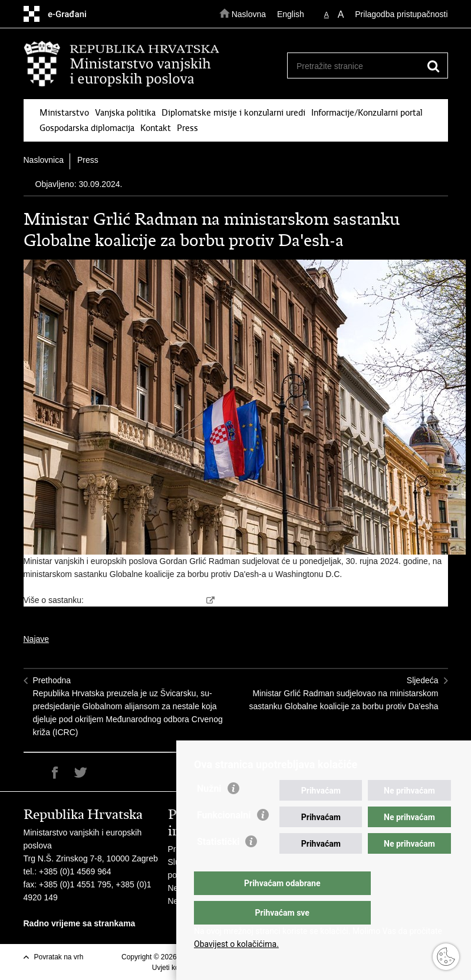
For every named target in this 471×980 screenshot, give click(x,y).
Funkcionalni (224, 839)
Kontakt (156, 128)
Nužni (209, 812)
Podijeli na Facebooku (55, 773)
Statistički (218, 865)
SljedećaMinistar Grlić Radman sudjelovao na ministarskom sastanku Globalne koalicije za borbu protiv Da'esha (344, 693)
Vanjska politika (125, 113)
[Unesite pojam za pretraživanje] (364, 66)
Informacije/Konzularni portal (367, 113)
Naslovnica (44, 160)
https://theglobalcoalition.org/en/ (144, 600)
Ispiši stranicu (30, 773)
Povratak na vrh (59, 957)
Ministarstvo (64, 113)
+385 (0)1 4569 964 (75, 871)
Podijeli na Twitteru (80, 773)
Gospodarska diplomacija (87, 128)
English (291, 14)
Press (187, 128)
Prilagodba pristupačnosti (401, 14)
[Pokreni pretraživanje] (434, 66)
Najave (37, 639)
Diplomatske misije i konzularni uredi (233, 113)
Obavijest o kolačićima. (236, 944)
